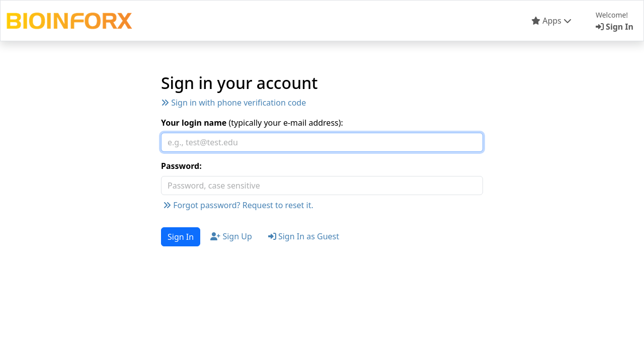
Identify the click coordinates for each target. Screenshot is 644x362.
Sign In (181, 237)
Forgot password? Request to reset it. (238, 205)
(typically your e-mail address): (252, 123)
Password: (181, 166)
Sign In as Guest (304, 236)
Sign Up (231, 236)
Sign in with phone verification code (233, 103)
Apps (551, 21)
